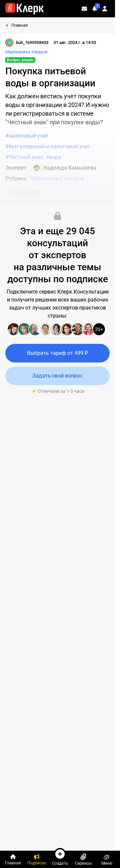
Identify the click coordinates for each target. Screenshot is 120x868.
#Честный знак (24, 157)
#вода (54, 157)
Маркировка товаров (26, 52)
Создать (60, 857)
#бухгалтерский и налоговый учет (48, 146)
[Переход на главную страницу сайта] (24, 9)
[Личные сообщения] (84, 9)
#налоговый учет (27, 136)
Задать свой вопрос (57, 376)
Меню (107, 859)
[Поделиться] (56, 203)
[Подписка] (36, 859)
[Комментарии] (11, 203)
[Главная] (13, 859)
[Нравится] (27, 203)
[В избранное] (43, 203)
